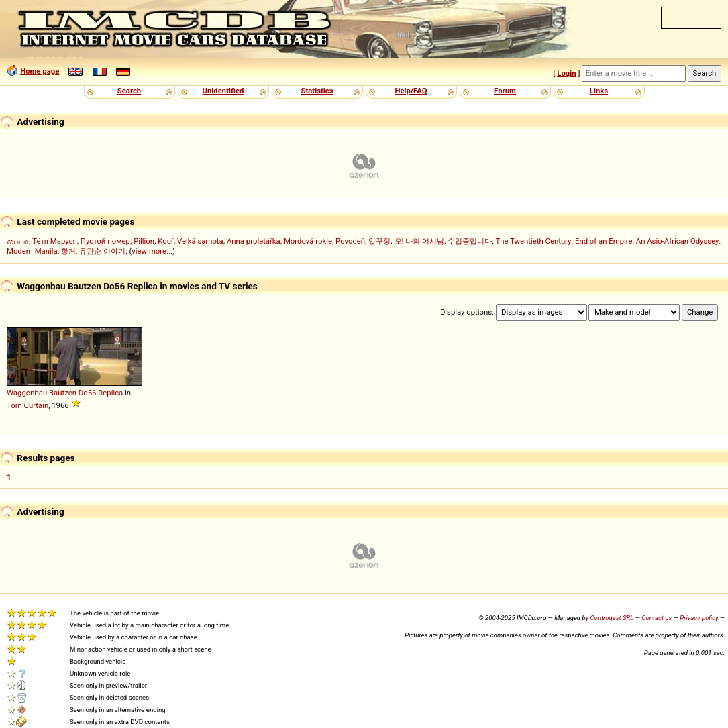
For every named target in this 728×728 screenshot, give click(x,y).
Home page (40, 71)
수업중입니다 (470, 241)
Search (129, 91)
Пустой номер (105, 241)
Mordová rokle (308, 241)
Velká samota (200, 241)
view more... (152, 251)
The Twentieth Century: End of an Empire (564, 241)
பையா (18, 241)
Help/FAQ (411, 91)
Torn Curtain (28, 405)
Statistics (317, 91)
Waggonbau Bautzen (42, 393)
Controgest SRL (612, 618)
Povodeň (350, 241)
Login (566, 73)
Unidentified (223, 91)
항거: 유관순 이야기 (93, 251)
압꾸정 (379, 241)
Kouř (166, 241)
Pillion (144, 241)
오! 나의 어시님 (420, 241)
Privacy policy (699, 618)
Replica (110, 393)
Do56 (88, 393)
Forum (505, 91)
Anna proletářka (254, 241)
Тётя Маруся (54, 241)
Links (599, 91)
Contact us (657, 618)
